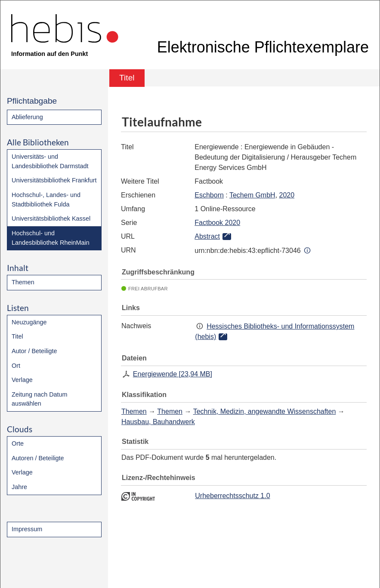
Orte (18, 443)
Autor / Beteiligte (34, 351)
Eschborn (209, 195)
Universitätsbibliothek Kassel (51, 219)
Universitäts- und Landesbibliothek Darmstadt (50, 161)
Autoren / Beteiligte (38, 458)
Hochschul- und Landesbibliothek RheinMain (51, 238)
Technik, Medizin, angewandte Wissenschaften (265, 411)
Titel (17, 336)
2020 (287, 195)
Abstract (207, 236)
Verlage (22, 380)
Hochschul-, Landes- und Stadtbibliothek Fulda (46, 200)
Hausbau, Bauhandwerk (158, 422)
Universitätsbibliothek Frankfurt (54, 180)
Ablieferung (27, 117)
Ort (16, 366)
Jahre (19, 487)
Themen (23, 282)
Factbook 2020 (217, 223)
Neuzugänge (29, 322)
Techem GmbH (252, 195)
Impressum (27, 529)
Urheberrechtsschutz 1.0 (232, 496)
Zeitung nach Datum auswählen (40, 399)
